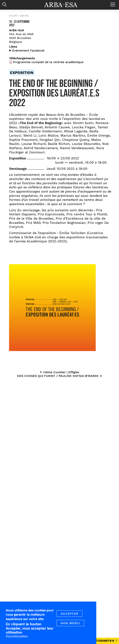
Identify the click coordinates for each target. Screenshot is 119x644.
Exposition (22, 73)
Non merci (70, 627)
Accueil (13, 16)
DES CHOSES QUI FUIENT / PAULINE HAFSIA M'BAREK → (59, 376)
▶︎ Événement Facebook (27, 50)
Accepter (70, 617)
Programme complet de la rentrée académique (48, 62)
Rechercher (5, 5)
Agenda (24, 16)
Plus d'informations (17, 640)
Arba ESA (63, 5)
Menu (114, 3)
